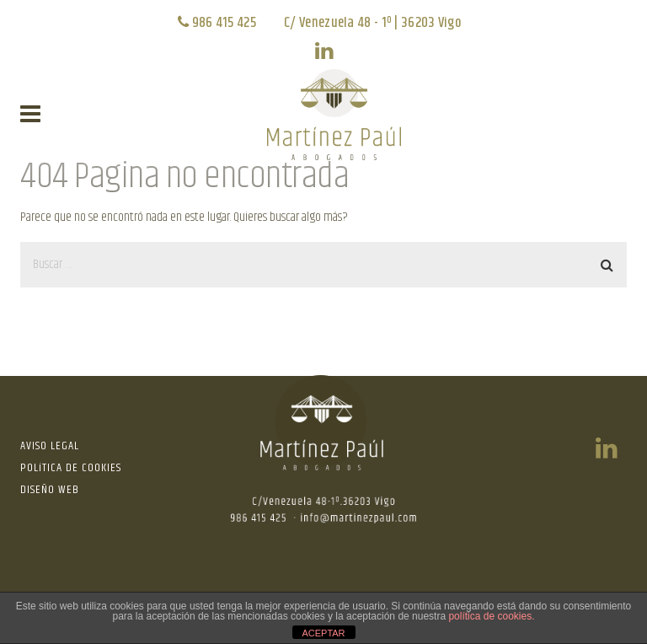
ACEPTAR (323, 633)
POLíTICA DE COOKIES (71, 468)
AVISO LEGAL (50, 446)
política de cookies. (491, 616)
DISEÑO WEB (50, 490)
